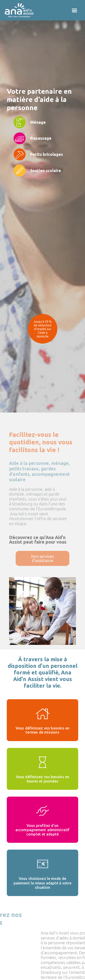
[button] (75, 10)
